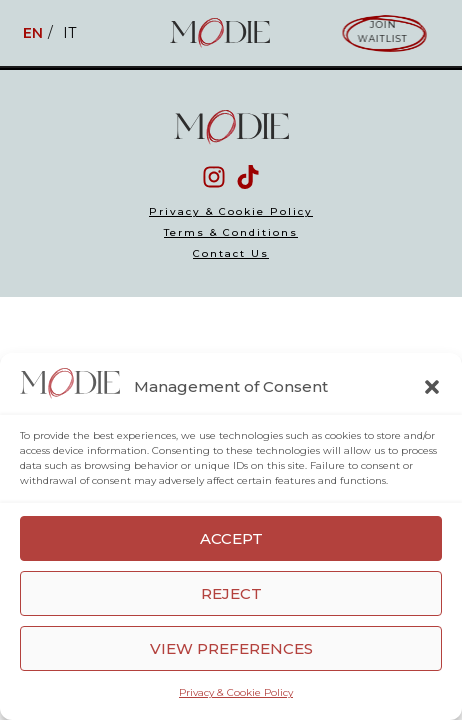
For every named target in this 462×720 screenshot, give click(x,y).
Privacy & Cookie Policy (236, 692)
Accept (231, 538)
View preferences (231, 648)
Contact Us (231, 254)
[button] (432, 387)
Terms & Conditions (231, 233)
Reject (231, 593)
